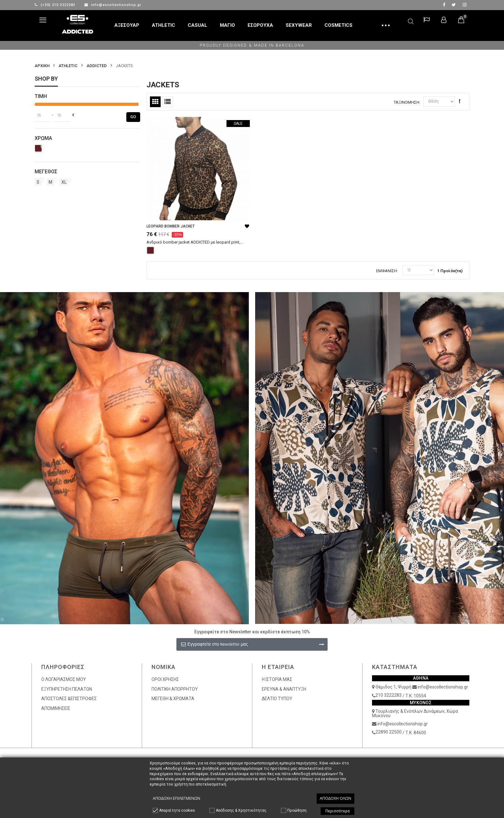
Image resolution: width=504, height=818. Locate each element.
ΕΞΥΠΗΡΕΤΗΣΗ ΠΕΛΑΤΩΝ (67, 689)
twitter (454, 5)
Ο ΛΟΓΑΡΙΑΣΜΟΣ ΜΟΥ (64, 679)
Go (133, 117)
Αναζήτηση (411, 20)
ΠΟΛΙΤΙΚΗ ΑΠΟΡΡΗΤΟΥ (175, 689)
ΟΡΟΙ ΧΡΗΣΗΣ (165, 679)
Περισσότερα (338, 811)
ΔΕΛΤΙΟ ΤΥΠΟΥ (277, 699)
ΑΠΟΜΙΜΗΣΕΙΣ (56, 708)
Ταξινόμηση (407, 102)
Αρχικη (42, 66)
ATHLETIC (68, 66)
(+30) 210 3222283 (56, 5)
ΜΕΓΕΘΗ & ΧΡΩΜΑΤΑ (173, 699)
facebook (444, 5)
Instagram (465, 5)
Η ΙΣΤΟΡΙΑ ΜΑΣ (277, 679)
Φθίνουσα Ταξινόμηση (460, 101)
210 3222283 (389, 695)
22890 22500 (389, 732)
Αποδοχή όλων (335, 798)
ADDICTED (97, 66)
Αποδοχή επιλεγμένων (177, 798)
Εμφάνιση (387, 271)
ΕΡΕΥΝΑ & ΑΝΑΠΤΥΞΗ (284, 689)
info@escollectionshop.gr (113, 5)
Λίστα (168, 102)
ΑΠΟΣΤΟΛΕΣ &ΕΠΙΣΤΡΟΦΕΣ (69, 699)
